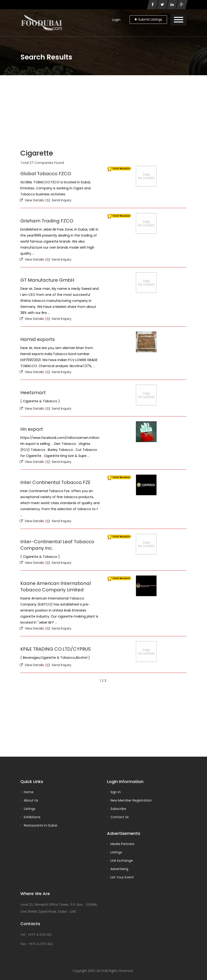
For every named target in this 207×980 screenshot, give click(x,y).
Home (29, 792)
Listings (30, 809)
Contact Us (120, 817)
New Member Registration (131, 800)
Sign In (116, 792)
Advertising (119, 869)
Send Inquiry (59, 200)
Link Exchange (122, 861)
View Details (32, 200)
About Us (31, 800)
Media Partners (122, 844)
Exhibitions (32, 817)
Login (116, 20)
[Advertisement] (103, 110)
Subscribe (118, 809)
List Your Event (122, 877)
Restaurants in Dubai (40, 825)
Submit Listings (148, 19)
